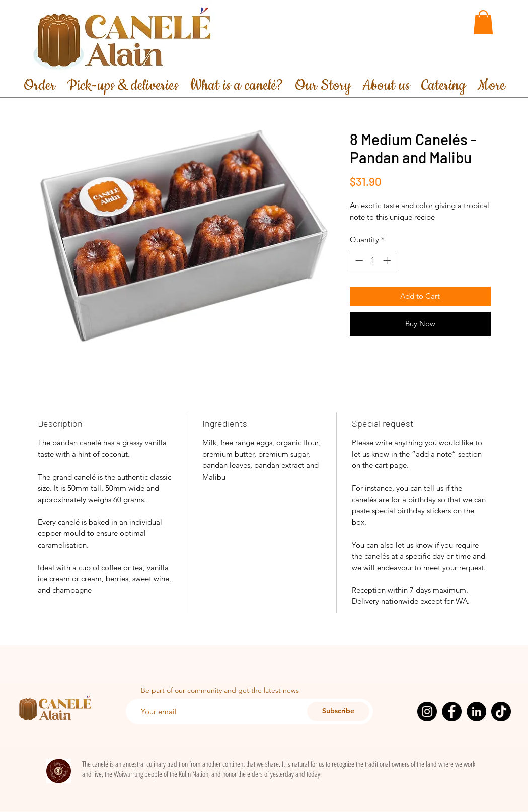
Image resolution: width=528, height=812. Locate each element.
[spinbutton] (373, 261)
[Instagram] (427, 712)
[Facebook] (452, 712)
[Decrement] (358, 261)
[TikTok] (501, 712)
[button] (483, 22)
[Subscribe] (338, 712)
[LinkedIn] (476, 712)
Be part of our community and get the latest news (220, 690)
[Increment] (388, 261)
